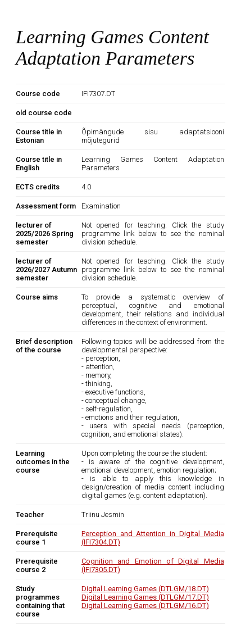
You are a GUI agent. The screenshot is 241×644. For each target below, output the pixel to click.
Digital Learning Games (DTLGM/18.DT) (145, 589)
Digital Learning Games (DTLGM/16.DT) (145, 606)
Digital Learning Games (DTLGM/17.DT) (145, 597)
